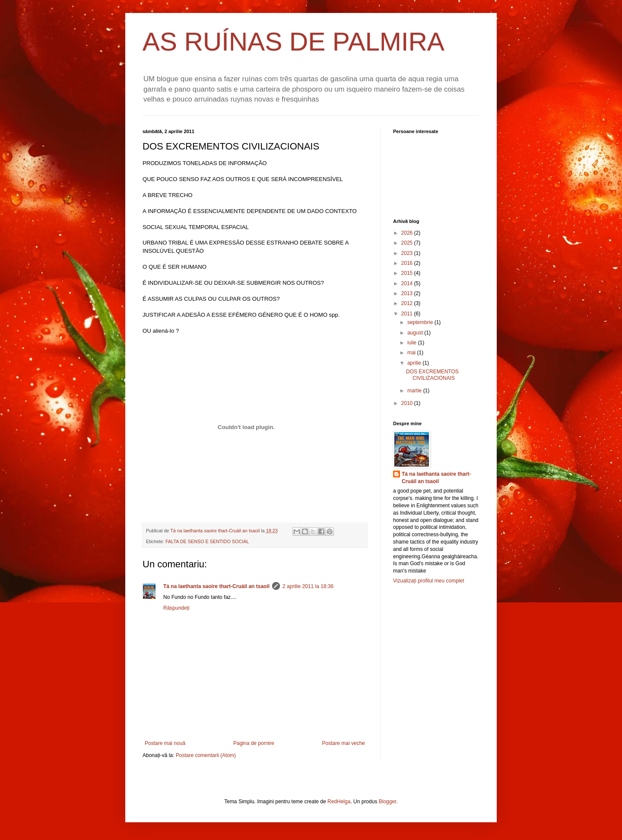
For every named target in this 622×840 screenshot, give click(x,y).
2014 (408, 283)
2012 (408, 303)
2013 (408, 293)
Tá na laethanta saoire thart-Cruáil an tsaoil (216, 586)
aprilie (415, 363)
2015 (408, 273)
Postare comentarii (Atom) (206, 755)
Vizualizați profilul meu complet (429, 581)
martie (415, 391)
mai (412, 353)
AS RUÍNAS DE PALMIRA (294, 42)
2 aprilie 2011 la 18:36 (308, 586)
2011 (408, 314)
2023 (408, 253)
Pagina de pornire (254, 743)
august (416, 333)
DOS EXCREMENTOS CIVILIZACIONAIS (432, 375)
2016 (408, 263)
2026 (408, 233)
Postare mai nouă (165, 743)
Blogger (388, 802)
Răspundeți (176, 608)
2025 (408, 243)
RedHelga (339, 802)
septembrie (421, 322)
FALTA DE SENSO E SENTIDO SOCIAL (207, 541)
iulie (413, 343)
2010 (408, 403)
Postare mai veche (344, 743)
